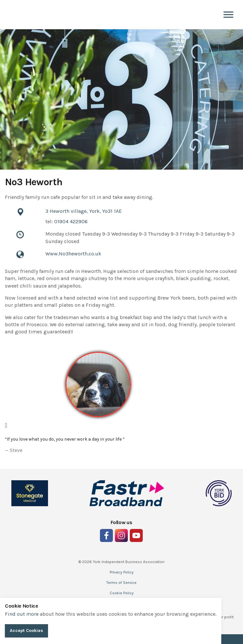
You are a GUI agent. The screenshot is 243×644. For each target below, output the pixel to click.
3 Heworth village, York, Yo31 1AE (84, 211)
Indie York (15, 15)
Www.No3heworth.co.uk (73, 254)
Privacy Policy (122, 572)
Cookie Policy (122, 593)
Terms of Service (121, 583)
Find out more (22, 614)
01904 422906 (71, 221)
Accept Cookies (26, 631)
